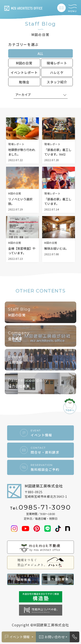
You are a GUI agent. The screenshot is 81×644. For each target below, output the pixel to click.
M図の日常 (24, 63)
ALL (40, 54)
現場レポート (57, 63)
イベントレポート (24, 72)
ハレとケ (57, 72)
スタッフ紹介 (57, 82)
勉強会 (24, 82)
